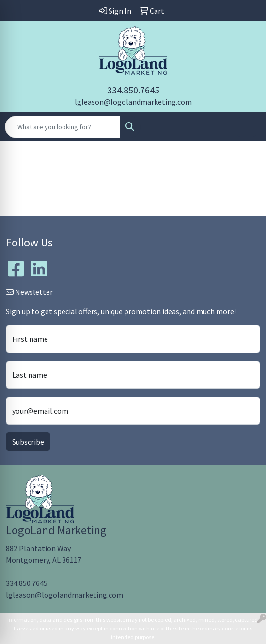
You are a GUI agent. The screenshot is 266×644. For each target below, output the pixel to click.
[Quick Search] (63, 127)
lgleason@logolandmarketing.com (133, 102)
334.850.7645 (133, 90)
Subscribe (28, 442)
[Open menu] (247, 127)
